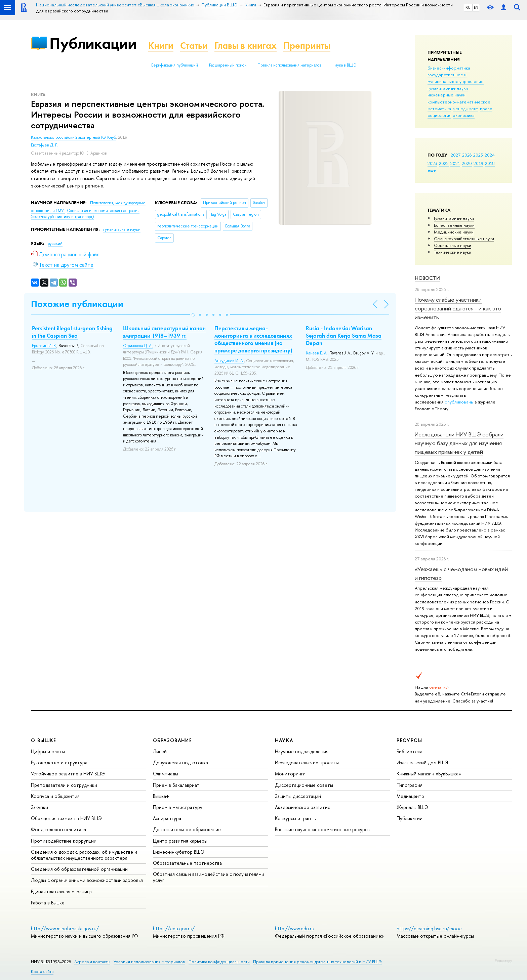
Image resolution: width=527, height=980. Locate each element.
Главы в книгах (246, 46)
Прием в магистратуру (178, 807)
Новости (427, 278)
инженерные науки (447, 95)
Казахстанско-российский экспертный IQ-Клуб (73, 137)
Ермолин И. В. (44, 346)
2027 (456, 155)
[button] (193, 315)
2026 (467, 155)
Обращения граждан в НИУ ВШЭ (66, 818)
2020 (467, 163)
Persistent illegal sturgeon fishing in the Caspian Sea (72, 332)
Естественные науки (454, 225)
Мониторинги (290, 774)
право (486, 109)
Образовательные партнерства (187, 863)
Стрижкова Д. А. (138, 346)
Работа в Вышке (48, 903)
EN (476, 7)
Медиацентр (410, 796)
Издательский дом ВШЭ (422, 762)
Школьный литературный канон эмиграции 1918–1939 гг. (164, 332)
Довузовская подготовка (180, 762)
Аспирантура (167, 818)
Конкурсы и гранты (296, 818)
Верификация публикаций (175, 65)
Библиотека (410, 751)
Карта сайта (42, 971)
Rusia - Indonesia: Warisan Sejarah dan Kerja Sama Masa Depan (344, 336)
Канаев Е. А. (317, 353)
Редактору (503, 961)
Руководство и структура (59, 762)
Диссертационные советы (304, 785)
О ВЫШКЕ (44, 740)
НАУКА (284, 740)
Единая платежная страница (61, 891)
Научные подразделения (302, 751)
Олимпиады (166, 774)
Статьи (194, 46)
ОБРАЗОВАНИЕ (172, 740)
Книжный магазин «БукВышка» (429, 774)
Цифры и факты (48, 751)
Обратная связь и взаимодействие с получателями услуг (209, 877)
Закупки (39, 807)
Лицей (160, 751)
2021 (455, 163)
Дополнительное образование (187, 829)
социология (439, 115)
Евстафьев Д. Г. (44, 145)
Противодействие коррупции (64, 841)
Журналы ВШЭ (412, 807)
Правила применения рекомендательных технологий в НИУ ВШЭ (317, 962)
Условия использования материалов (149, 962)
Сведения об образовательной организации (79, 869)
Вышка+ (161, 796)
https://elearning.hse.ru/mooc (429, 928)
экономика (464, 115)
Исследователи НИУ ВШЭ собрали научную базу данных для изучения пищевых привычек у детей (459, 443)
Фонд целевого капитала (58, 829)
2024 (490, 155)
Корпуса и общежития (55, 796)
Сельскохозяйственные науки (464, 239)
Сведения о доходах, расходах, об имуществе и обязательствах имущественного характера (84, 855)
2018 (490, 163)
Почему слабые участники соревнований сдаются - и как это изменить (458, 308)
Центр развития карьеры (180, 841)
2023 (432, 163)
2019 (478, 163)
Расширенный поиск (228, 65)
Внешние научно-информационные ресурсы (323, 829)
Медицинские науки (454, 232)
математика (439, 109)
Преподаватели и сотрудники (64, 785)
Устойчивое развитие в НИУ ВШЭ (68, 774)
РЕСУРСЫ (409, 740)
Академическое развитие (303, 807)
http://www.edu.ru (295, 928)
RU (468, 7)
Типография (410, 785)
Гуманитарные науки (454, 218)
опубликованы (459, 402)
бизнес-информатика (449, 68)
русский (55, 244)
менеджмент (465, 109)
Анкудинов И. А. (229, 361)
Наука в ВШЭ (344, 65)
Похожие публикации (77, 304)
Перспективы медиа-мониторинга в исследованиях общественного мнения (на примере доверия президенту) (253, 339)
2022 (444, 163)
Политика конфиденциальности (219, 962)
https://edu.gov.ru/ (174, 928)
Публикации (93, 43)
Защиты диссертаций (298, 796)
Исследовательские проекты (307, 762)
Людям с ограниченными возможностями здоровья (87, 880)
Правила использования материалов (289, 65)
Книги (161, 46)
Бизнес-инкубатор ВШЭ (179, 852)
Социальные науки (453, 245)
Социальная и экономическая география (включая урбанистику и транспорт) (85, 214)
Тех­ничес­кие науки (453, 252)
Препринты (307, 46)
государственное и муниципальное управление (456, 78)
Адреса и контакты (92, 962)
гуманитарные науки (448, 88)
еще (432, 170)
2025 (478, 155)
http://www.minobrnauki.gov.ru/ (65, 928)
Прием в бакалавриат (176, 785)
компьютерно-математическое (459, 102)
